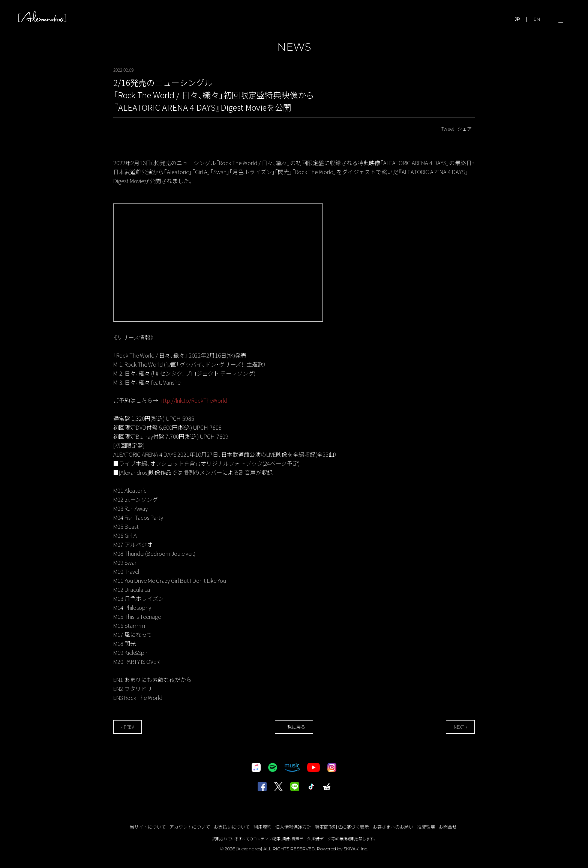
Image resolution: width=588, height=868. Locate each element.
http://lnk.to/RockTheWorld (193, 400)
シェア (464, 129)
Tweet (448, 129)
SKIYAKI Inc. (356, 849)
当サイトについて (148, 827)
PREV (129, 727)
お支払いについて (232, 827)
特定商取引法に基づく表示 (342, 827)
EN (537, 19)
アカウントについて (190, 827)
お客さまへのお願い (393, 827)
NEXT (459, 727)
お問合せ (448, 827)
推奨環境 (426, 827)
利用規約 (262, 827)
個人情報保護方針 (293, 827)
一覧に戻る (294, 727)
